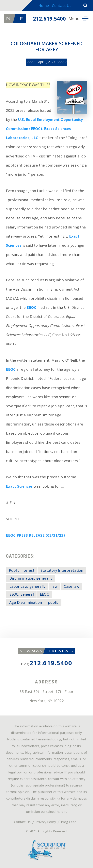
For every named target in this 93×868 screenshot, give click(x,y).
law (54, 587)
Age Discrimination (26, 603)
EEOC (31, 308)
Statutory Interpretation (62, 571)
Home (44, 6)
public (53, 603)
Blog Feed (69, 823)
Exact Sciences (19, 487)
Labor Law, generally (27, 587)
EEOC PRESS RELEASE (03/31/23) (35, 536)
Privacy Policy (46, 823)
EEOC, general (22, 595)
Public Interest (22, 571)
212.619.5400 (49, 19)
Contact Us (62, 6)
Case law (71, 587)
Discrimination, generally (31, 579)
